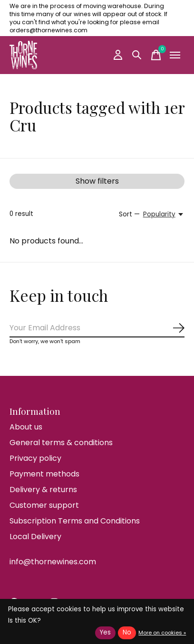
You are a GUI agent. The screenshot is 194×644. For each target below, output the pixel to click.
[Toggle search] (137, 55)
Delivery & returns (43, 490)
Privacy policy (35, 458)
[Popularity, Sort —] (164, 215)
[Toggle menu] (175, 55)
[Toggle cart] (156, 55)
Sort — (129, 214)
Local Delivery (35, 537)
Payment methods (44, 474)
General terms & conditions (61, 443)
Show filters (97, 181)
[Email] (97, 328)
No (127, 632)
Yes (105, 632)
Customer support (44, 505)
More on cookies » (162, 633)
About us (26, 427)
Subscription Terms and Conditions (75, 521)
